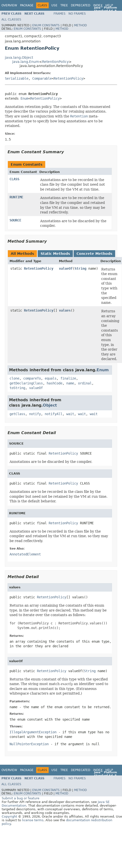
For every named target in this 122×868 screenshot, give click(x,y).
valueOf (66, 268)
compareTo (32, 378)
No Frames (77, 14)
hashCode (55, 383)
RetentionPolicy (55, 62)
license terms (33, 820)
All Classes (11, 19)
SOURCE (15, 220)
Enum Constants (46, 25)
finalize (68, 378)
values (65, 310)
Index (98, 5)
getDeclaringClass (26, 383)
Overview (9, 5)
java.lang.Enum (26, 62)
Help (109, 5)
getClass (17, 414)
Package (27, 5)
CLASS (14, 179)
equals (51, 378)
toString (17, 388)
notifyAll (54, 414)
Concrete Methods (94, 254)
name (70, 383)
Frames (60, 14)
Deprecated (81, 5)
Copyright (9, 816)
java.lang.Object (19, 57)
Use (54, 5)
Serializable (17, 78)
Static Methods (55, 254)
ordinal (85, 383)
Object (50, 405)
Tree (64, 5)
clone (14, 378)
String (80, 268)
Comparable (42, 78)
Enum (24, 98)
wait (70, 414)
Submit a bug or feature (21, 798)
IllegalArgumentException (33, 732)
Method (80, 25)
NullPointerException (29, 744)
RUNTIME (16, 197)
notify (35, 414)
